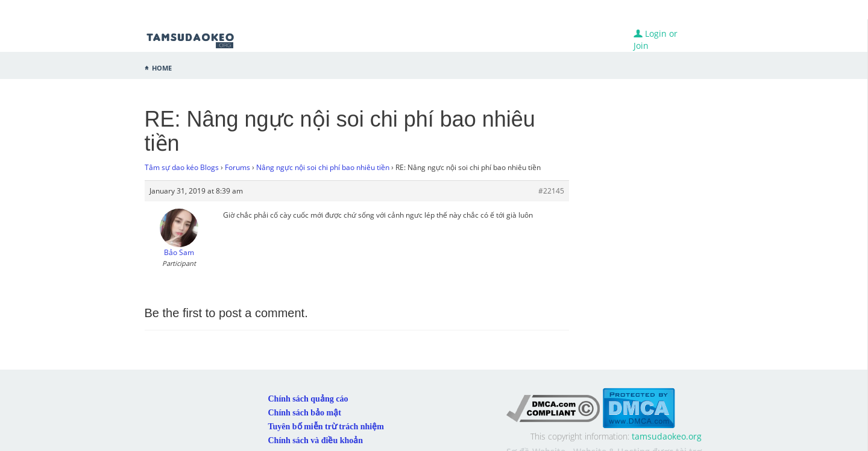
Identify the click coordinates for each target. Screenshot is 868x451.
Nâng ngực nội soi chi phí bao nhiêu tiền (323, 167)
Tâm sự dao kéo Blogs (182, 167)
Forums (237, 167)
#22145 (551, 191)
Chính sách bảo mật (305, 413)
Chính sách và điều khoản (316, 440)
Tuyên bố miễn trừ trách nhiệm (326, 427)
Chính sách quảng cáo (308, 399)
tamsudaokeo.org (667, 436)
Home (162, 67)
